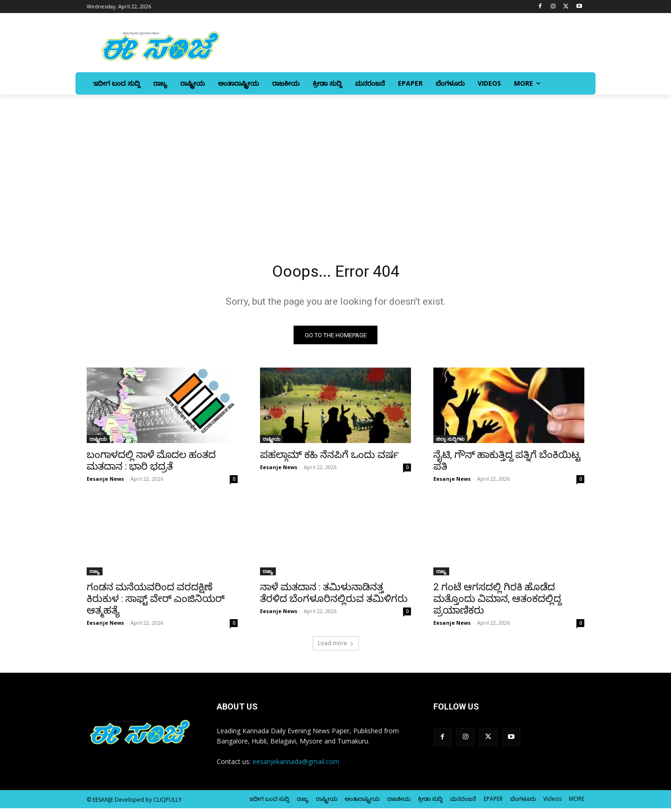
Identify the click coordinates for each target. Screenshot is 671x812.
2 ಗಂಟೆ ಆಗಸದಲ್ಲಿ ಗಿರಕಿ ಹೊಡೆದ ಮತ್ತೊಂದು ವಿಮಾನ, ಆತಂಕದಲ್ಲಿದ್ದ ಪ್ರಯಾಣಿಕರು (497, 602)
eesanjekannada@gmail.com (296, 765)
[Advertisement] (335, 164)
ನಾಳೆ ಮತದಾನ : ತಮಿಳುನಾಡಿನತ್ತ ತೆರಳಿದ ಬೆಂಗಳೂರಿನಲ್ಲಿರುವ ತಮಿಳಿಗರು (334, 597)
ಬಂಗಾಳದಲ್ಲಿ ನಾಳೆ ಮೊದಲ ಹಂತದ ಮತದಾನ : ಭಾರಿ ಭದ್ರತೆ (151, 464)
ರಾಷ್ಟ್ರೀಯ (98, 443)
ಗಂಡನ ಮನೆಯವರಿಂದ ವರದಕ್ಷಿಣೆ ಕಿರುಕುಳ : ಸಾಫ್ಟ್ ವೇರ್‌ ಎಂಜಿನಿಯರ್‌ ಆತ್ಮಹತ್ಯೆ (156, 602)
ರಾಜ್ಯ (95, 575)
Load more (336, 647)
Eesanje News (105, 482)
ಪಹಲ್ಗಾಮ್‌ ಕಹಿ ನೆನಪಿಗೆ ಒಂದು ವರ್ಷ (329, 458)
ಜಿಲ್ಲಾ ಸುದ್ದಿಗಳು (450, 443)
